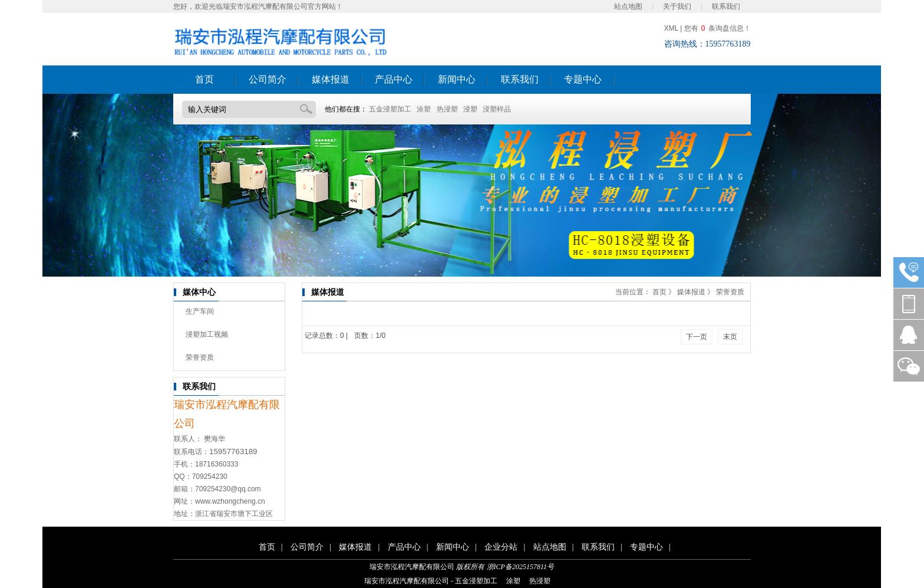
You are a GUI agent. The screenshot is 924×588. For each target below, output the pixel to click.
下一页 (697, 337)
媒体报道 (331, 79)
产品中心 (394, 79)
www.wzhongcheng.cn (230, 501)
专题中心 (583, 79)
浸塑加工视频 (207, 334)
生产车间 (200, 311)
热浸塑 (447, 109)
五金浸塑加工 (390, 109)
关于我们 (677, 6)
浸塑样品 (497, 109)
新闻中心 (457, 79)
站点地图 (628, 6)
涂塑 (424, 109)
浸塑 (470, 109)
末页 (730, 337)
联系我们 (726, 6)
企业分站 (501, 547)
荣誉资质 (200, 357)
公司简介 (268, 79)
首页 (204, 79)
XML (671, 28)
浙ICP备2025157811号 (520, 567)
